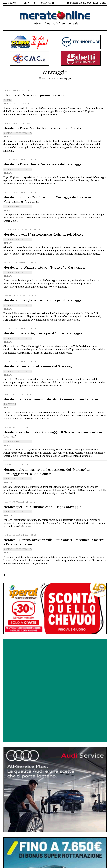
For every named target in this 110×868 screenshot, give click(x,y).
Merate (8, 104)
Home (42, 78)
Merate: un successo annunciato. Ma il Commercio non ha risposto (52, 399)
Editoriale (10, 404)
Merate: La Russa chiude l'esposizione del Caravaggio (43, 164)
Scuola (8, 100)
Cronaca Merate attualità (18, 133)
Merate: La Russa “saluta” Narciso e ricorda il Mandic (43, 128)
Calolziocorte (22, 104)
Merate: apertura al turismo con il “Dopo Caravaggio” (43, 507)
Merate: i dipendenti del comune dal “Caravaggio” (41, 366)
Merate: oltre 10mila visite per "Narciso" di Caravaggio (44, 267)
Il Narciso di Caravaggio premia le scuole (34, 95)
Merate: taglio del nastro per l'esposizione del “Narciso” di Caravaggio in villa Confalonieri (47, 472)
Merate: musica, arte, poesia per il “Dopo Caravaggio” (43, 333)
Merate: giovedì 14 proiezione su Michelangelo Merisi (43, 234)
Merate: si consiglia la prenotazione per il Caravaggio (43, 300)
